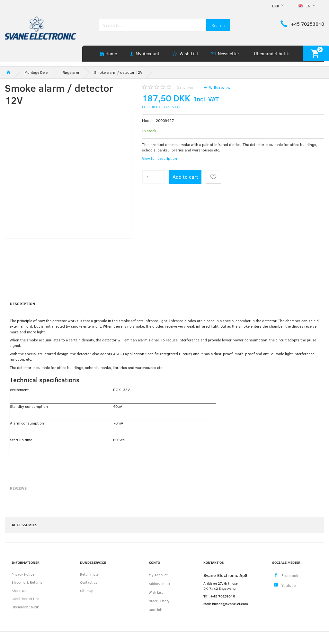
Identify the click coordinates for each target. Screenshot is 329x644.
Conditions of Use (25, 599)
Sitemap (87, 591)
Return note (89, 574)
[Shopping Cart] (316, 53)
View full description (160, 158)
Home (111, 53)
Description (22, 304)
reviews (185, 87)
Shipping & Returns (27, 582)
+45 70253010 (307, 24)
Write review (219, 87)
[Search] (218, 25)
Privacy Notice (23, 574)
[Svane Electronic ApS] (41, 27)
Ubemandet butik (271, 53)
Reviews (18, 488)
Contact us (89, 582)
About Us (19, 591)
